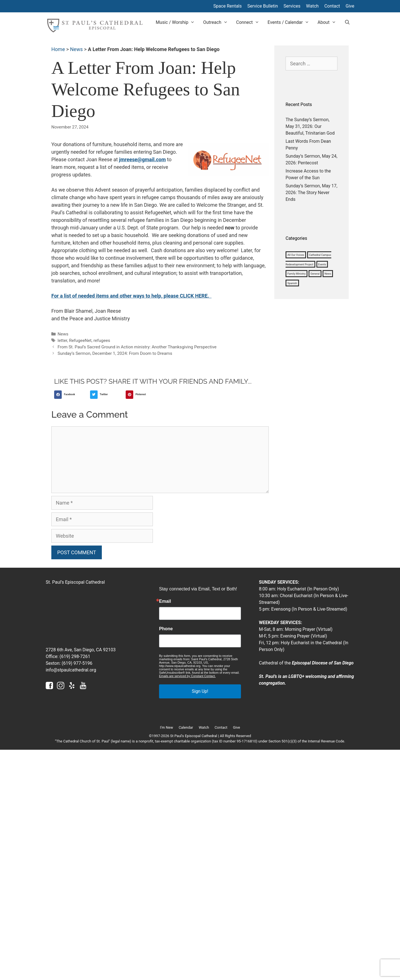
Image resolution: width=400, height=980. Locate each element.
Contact (332, 6)
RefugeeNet (80, 341)
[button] (71, 395)
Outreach (218, 22)
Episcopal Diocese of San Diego (323, 663)
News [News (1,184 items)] (328, 274)
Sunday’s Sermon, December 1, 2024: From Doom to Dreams (115, 353)
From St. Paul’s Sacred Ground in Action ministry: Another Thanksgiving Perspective (137, 347)
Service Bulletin (263, 6)
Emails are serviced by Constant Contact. (187, 676)
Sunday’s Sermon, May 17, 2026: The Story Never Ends (312, 193)
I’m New (166, 727)
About (329, 22)
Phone (166, 629)
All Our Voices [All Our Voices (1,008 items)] (296, 255)
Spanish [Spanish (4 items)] (292, 283)
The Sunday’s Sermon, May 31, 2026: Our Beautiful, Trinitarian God (310, 126)
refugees (102, 341)
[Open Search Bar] (347, 22)
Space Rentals (227, 6)
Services (292, 6)
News (76, 49)
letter (62, 341)
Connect (250, 22)
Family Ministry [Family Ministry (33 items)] (297, 274)
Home (58, 49)
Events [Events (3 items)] (322, 264)
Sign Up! (200, 691)
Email (165, 601)
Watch (312, 6)
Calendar (186, 727)
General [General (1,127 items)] (315, 274)
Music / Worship (177, 22)
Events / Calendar (290, 22)
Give (350, 6)
